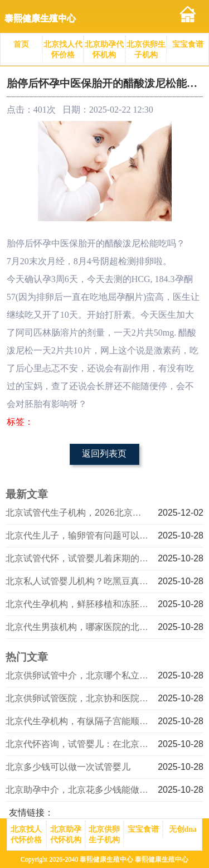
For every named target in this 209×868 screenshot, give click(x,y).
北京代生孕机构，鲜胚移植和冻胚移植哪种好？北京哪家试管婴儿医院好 (78, 604)
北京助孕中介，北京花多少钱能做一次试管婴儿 (78, 790)
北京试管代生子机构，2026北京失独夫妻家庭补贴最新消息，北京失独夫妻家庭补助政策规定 (78, 513)
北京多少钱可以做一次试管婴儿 (68, 767)
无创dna (183, 829)
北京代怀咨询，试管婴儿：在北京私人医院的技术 (78, 744)
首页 (21, 44)
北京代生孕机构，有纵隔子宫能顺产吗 (78, 721)
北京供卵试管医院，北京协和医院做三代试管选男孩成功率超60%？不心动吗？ (78, 698)
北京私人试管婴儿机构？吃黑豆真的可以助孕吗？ (78, 581)
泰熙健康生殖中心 (40, 18)
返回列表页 (104, 454)
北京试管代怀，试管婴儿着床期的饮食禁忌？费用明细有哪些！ (78, 558)
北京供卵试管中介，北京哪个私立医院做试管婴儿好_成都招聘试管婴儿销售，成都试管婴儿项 (78, 675)
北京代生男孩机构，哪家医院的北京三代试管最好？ (78, 627)
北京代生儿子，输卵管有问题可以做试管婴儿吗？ (78, 535)
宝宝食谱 (188, 44)
